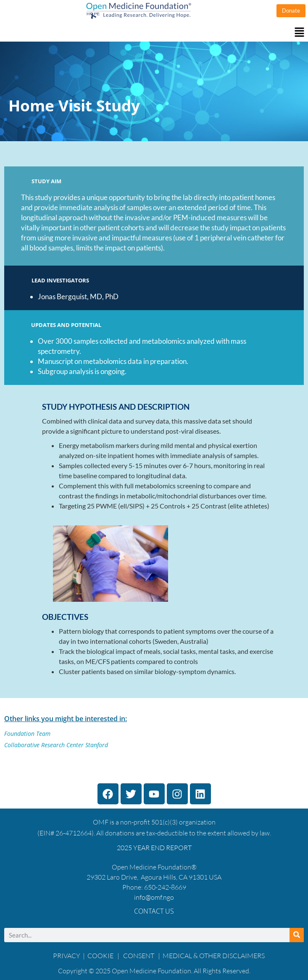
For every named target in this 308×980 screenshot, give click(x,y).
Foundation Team (27, 734)
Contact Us (154, 911)
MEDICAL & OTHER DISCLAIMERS (214, 956)
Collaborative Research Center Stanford (56, 745)
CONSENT (139, 956)
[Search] (297, 935)
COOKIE (101, 956)
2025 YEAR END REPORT (154, 848)
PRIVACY (67, 956)
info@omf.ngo (154, 897)
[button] (154, 33)
